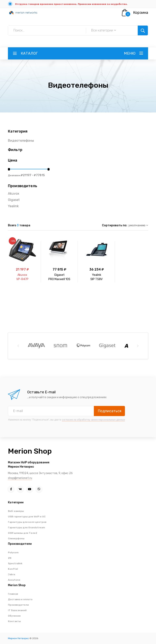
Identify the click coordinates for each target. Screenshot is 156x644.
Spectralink (15, 563)
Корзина (141, 13)
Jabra (11, 574)
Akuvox (14, 194)
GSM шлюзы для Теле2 (23, 533)
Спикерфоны (16, 538)
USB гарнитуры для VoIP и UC (27, 517)
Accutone (14, 580)
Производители (18, 605)
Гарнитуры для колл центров (27, 522)
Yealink (13, 206)
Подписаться (109, 411)
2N (10, 558)
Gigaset (14, 200)
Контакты (14, 621)
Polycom (13, 552)
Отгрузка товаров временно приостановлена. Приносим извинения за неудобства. (71, 4)
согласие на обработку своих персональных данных (93, 420)
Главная (13, 594)
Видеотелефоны (21, 141)
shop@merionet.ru (20, 478)
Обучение (14, 616)
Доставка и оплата (20, 599)
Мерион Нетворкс (18, 638)
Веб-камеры (16, 511)
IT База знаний (17, 610)
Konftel (13, 569)
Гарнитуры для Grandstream (26, 527)
